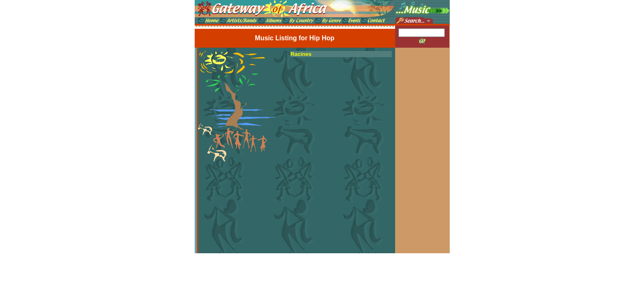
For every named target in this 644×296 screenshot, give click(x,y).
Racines (301, 54)
